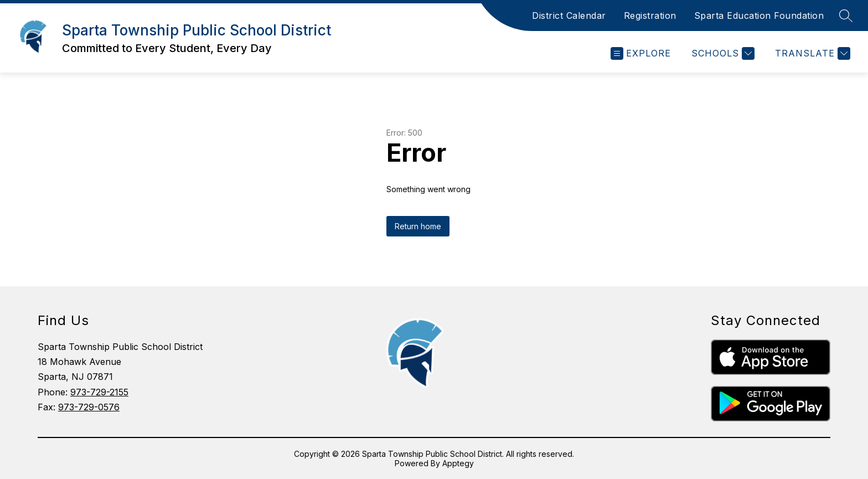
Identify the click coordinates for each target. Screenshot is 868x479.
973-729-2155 (99, 392)
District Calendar (569, 16)
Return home (418, 226)
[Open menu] (641, 53)
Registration (650, 16)
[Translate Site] (811, 53)
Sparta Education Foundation (759, 16)
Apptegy (458, 463)
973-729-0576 (89, 407)
